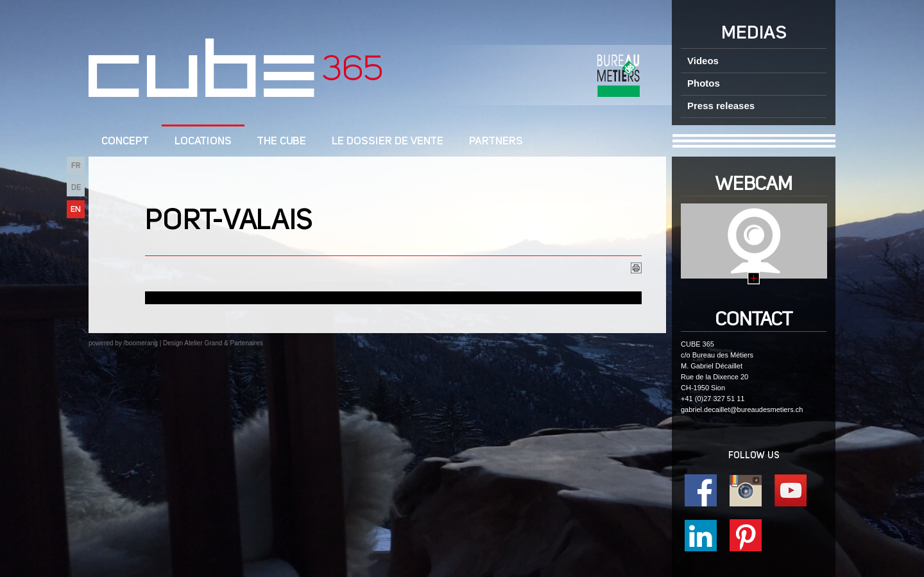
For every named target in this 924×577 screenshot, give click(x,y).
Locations (203, 142)
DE (76, 188)
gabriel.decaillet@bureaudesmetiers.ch (742, 409)
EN (76, 210)
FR (76, 166)
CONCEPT (125, 142)
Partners (496, 142)
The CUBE (282, 142)
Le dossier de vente (388, 142)
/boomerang (140, 343)
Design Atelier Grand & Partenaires (213, 343)
